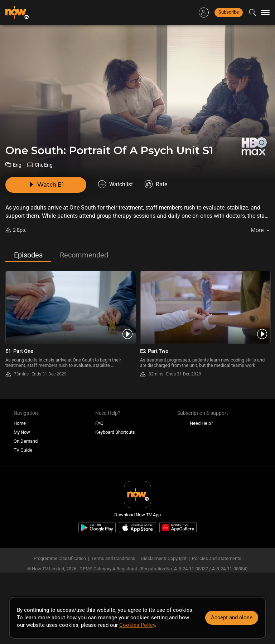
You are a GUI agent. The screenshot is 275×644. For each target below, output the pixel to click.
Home (20, 423)
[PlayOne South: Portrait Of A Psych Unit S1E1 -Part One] (70, 307)
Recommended (84, 255)
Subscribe (229, 12)
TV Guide (23, 450)
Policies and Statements (217, 558)
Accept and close (232, 618)
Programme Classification (60, 558)
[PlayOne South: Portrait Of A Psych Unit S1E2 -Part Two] (205, 307)
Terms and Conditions (113, 558)
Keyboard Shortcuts (115, 432)
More (257, 230)
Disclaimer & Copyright (164, 558)
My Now (22, 432)
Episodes (28, 255)
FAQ (99, 423)
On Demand (26, 441)
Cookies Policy (137, 625)
